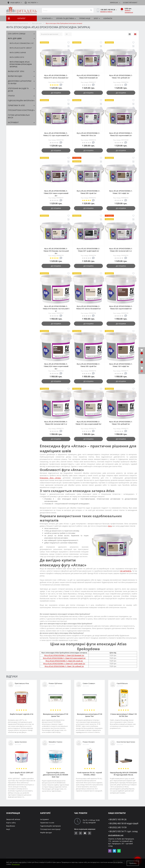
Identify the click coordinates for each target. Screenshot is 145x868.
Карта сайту (11, 823)
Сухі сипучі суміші (17, 34)
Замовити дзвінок (106, 12)
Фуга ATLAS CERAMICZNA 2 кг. (22, 43)
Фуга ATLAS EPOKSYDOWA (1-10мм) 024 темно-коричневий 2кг (56, 193)
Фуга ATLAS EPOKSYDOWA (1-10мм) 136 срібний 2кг (64, 666)
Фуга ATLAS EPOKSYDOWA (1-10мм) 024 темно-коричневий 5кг (56, 366)
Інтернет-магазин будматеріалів (17, 23)
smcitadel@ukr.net (116, 835)
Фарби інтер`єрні (16, 71)
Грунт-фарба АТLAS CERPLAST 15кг (22, 774)
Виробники (11, 826)
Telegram (114, 851)
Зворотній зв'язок (13, 819)
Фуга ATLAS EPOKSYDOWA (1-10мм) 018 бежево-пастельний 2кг (56, 251)
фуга (110, 526)
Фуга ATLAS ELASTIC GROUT (21, 48)
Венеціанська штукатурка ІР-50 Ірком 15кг (56, 715)
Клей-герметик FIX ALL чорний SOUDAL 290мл (90, 774)
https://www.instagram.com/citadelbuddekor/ (89, 833)
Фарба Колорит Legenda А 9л (22, 714)
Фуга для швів (37, 23)
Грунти (11, 96)
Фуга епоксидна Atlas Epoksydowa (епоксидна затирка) (21, 64)
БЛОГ (97, 18)
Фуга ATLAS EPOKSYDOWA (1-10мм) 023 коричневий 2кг (64, 658)
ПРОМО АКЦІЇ (85, 18)
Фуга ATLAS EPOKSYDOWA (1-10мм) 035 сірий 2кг (64, 661)
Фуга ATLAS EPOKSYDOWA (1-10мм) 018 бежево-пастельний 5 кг (56, 309)
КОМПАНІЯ (47, 18)
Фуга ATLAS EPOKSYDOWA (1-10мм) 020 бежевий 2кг (64, 655)
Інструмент (13, 122)
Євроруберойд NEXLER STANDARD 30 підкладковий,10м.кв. (124, 774)
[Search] (91, 10)
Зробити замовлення (129, 11)
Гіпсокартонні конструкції (21, 110)
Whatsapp (119, 851)
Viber (110, 851)
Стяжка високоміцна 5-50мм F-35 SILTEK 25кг (124, 715)
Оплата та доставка (66, 18)
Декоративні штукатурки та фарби (20, 82)
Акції (8, 829)
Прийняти (133, 863)
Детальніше (16, 864)
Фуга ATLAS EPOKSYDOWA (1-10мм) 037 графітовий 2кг (64, 664)
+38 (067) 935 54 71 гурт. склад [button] (123, 831)
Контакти (108, 18)
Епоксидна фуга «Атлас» (50, 478)
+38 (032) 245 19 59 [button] (117, 827)
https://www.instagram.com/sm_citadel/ (80, 833)
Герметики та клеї (16, 105)
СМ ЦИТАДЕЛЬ (126, 571)
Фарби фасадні (15, 76)
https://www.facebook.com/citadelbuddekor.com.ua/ (76, 833)
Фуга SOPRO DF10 (17, 57)
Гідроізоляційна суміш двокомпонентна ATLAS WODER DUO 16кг (56, 775)
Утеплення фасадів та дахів (18, 90)
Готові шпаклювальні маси (19, 116)
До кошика (56, 93)
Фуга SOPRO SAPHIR (18, 53)
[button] (142, 370)
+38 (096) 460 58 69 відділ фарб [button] (123, 823)
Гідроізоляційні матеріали (21, 101)
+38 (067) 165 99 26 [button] (117, 819)
